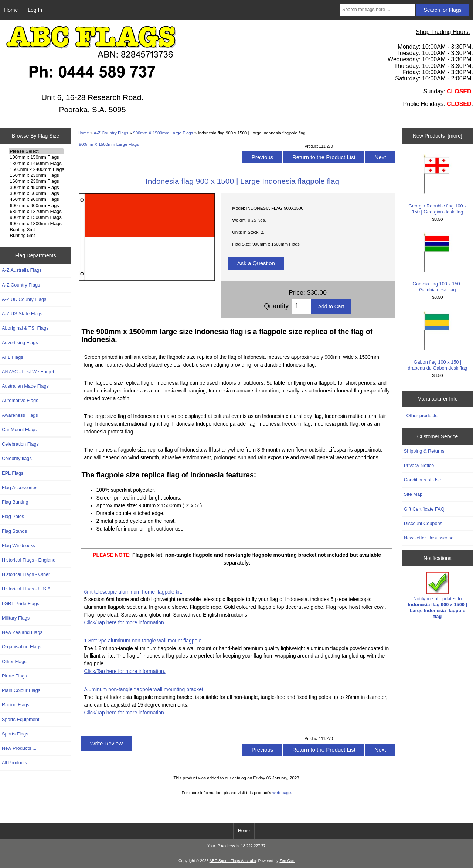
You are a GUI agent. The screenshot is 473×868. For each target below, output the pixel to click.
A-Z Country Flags (111, 133)
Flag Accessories (20, 488)
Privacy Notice (419, 465)
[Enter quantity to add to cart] (301, 306)
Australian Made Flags (25, 386)
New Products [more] (438, 136)
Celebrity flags (17, 458)
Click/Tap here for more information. (125, 622)
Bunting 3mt (36, 230)
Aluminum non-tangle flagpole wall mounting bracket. (144, 689)
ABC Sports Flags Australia (233, 861)
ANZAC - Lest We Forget (28, 372)
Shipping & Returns (424, 451)
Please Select (36, 151)
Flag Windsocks (18, 545)
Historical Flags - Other (26, 574)
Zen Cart (287, 861)
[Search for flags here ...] (378, 10)
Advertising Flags (20, 342)
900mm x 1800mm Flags (36, 224)
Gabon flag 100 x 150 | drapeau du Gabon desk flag (437, 341)
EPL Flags (13, 473)
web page (282, 792)
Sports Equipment (21, 719)
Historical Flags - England (29, 560)
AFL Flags (13, 357)
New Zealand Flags (22, 632)
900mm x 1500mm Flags (36, 217)
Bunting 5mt (36, 236)
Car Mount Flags (19, 430)
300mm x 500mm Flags (36, 193)
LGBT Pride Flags (21, 603)
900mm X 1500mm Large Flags (163, 133)
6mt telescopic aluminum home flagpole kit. (133, 592)
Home (11, 10)
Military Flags (16, 618)
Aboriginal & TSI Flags (25, 328)
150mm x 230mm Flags (36, 175)
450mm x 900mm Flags (36, 199)
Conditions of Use (423, 480)
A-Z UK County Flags (24, 299)
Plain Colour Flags (21, 690)
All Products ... (17, 763)
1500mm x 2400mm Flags (36, 169)
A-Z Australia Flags (22, 270)
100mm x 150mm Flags (36, 157)
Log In (35, 10)
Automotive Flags (20, 400)
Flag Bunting (15, 502)
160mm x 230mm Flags (36, 181)
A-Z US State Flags (22, 314)
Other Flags (14, 661)
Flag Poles (13, 516)
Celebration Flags (20, 444)
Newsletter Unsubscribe (429, 538)
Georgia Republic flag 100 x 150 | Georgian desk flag (437, 184)
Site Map (413, 494)
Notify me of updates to (438, 596)
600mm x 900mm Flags (36, 206)
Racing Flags (16, 705)
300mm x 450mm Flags (36, 188)
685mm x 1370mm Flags (36, 212)
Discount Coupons (423, 523)
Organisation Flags (22, 647)
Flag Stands (14, 531)
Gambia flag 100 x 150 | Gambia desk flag (437, 262)
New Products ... (19, 748)
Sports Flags (15, 734)
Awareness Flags (20, 415)
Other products (422, 416)
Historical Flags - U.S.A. (27, 589)
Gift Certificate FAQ (424, 509)
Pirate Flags (14, 676)
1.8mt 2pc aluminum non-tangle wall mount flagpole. (143, 641)
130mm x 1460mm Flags (36, 164)
